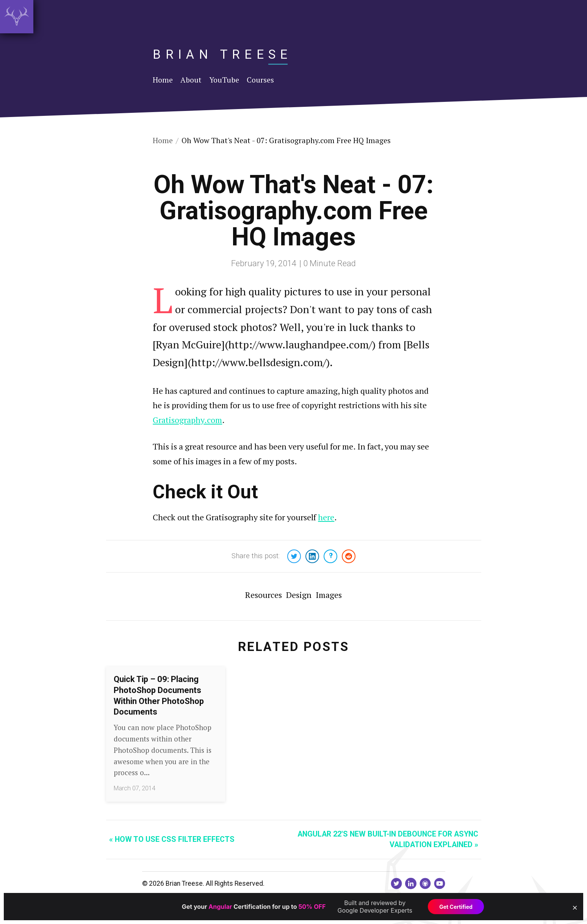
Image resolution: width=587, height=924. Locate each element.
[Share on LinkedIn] (312, 556)
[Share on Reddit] (349, 556)
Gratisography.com (187, 420)
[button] (575, 908)
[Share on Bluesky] (330, 556)
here (326, 517)
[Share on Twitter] (294, 556)
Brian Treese (222, 54)
